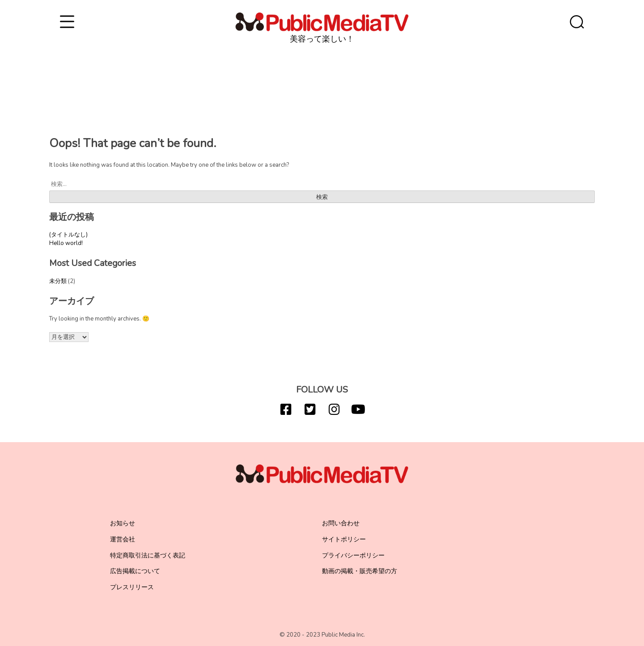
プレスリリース (132, 587)
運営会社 (123, 539)
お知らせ (123, 523)
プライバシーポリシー (353, 555)
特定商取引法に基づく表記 (148, 555)
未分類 (58, 281)
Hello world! (66, 243)
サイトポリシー (344, 539)
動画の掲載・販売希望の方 (360, 571)
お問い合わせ (341, 523)
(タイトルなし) (68, 235)
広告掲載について (135, 571)
